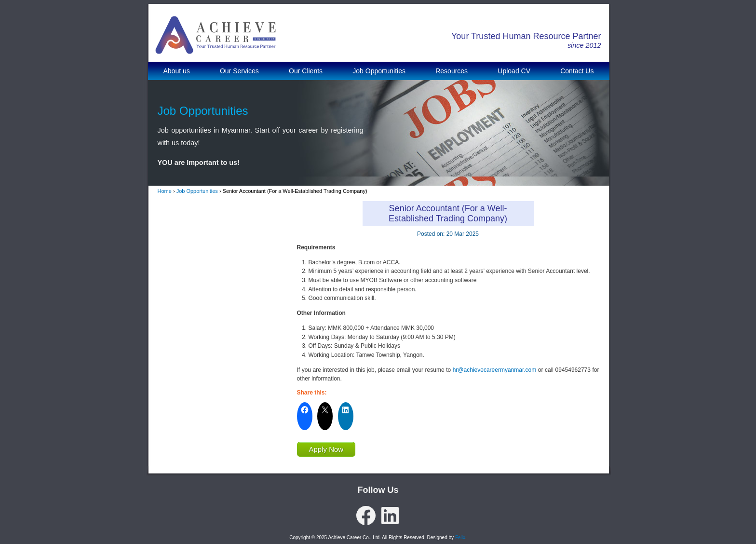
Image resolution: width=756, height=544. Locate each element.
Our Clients (306, 71)
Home (165, 191)
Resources (452, 71)
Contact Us (577, 71)
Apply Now (326, 449)
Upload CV (514, 71)
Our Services (239, 71)
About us (177, 71)
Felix (460, 537)
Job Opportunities (379, 71)
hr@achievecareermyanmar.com (495, 370)
